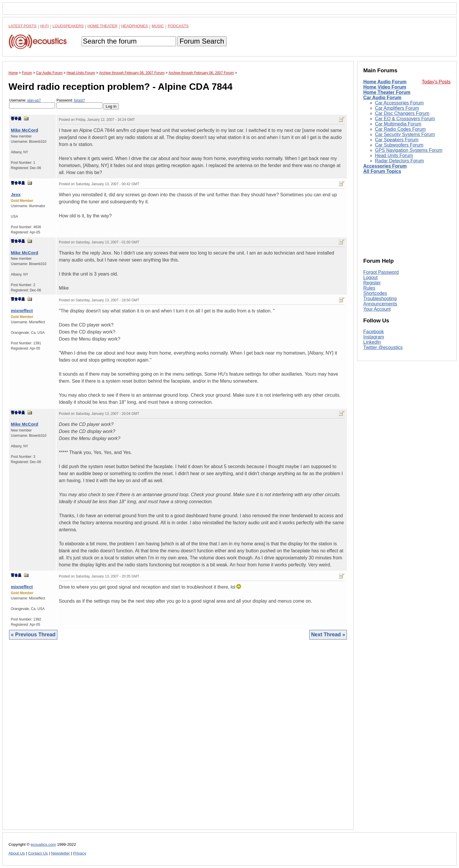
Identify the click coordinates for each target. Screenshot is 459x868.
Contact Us (38, 853)
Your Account (377, 309)
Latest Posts (23, 26)
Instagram (374, 337)
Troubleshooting (380, 299)
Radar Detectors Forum (399, 161)
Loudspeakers (68, 26)
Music (158, 26)
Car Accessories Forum (399, 103)
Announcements (380, 304)
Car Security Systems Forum (405, 134)
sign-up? (34, 100)
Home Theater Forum (387, 92)
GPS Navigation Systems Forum (409, 150)
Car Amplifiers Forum (397, 108)
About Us (17, 853)
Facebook (374, 332)
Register (372, 283)
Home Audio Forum (385, 82)
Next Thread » (328, 635)
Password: (79, 103)
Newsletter (60, 853)
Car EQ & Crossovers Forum (405, 119)
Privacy (80, 853)
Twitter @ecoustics (383, 347)
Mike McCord (24, 130)
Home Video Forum (385, 87)
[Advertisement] (178, 739)
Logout (370, 277)
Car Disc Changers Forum (402, 113)
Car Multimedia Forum (398, 124)
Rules (369, 288)
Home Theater (102, 26)
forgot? (79, 100)
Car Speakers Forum (397, 140)
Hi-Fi (45, 26)
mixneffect (22, 311)
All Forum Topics (382, 171)
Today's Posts (436, 82)
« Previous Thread (33, 635)
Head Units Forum (394, 155)
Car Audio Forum (382, 98)
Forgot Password (381, 272)
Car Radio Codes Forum (400, 129)
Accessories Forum (385, 166)
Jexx (16, 194)
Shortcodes (375, 293)
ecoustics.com (43, 844)
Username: (32, 103)
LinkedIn (372, 342)
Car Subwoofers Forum (399, 145)
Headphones (135, 26)
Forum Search (202, 41)
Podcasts (178, 26)
